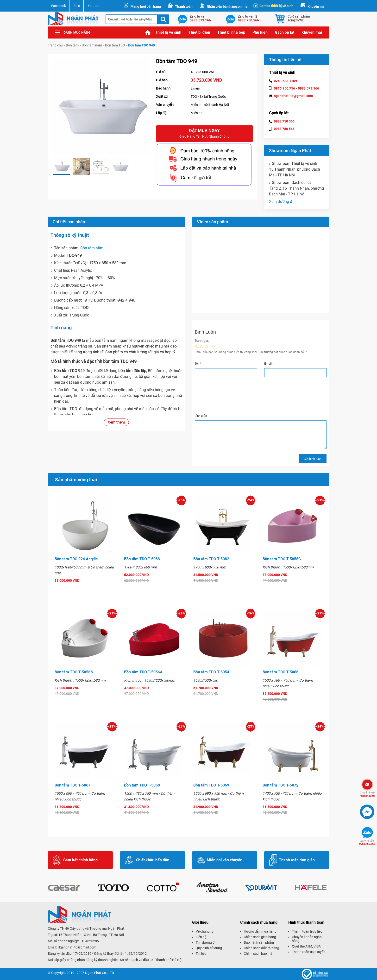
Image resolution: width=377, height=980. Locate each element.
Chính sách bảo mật (259, 954)
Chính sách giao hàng (260, 937)
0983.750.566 (367, 842)
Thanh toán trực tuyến (309, 952)
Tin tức (201, 954)
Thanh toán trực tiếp (307, 931)
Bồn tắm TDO (115, 45)
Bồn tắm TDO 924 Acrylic (76, 559)
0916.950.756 (284, 88)
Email (269, 364)
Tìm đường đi (205, 942)
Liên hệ (201, 937)
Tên (198, 364)
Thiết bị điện (199, 32)
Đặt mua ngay (204, 134)
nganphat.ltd (367, 794)
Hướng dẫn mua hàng (260, 931)
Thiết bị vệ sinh (168, 32)
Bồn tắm (72, 45)
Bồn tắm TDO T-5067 (72, 785)
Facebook (59, 6)
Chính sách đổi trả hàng (261, 948)
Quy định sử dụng (209, 948)
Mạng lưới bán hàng (146, 6)
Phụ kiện (260, 32)
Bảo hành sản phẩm (259, 942)
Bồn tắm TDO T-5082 (211, 559)
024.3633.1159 (285, 81)
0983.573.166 (308, 88)
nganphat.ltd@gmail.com (293, 96)
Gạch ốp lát (285, 32)
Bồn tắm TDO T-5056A (143, 672)
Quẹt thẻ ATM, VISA (306, 946)
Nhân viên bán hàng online (227, 6)
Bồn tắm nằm (92, 45)
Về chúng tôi (205, 931)
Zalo (77, 6)
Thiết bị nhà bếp (231, 32)
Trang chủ (148, 32)
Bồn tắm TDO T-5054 (211, 672)
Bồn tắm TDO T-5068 (142, 785)
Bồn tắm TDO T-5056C (282, 559)
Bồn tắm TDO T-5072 (280, 785)
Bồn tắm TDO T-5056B (74, 672)
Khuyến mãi (317, 6)
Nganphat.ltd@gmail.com (77, 947)
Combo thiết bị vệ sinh (274, 6)
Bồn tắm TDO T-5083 (142, 559)
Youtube (94, 6)
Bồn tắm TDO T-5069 (211, 785)
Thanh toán (184, 6)
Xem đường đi (281, 202)
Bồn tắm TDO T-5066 (280, 672)
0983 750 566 (284, 121)
